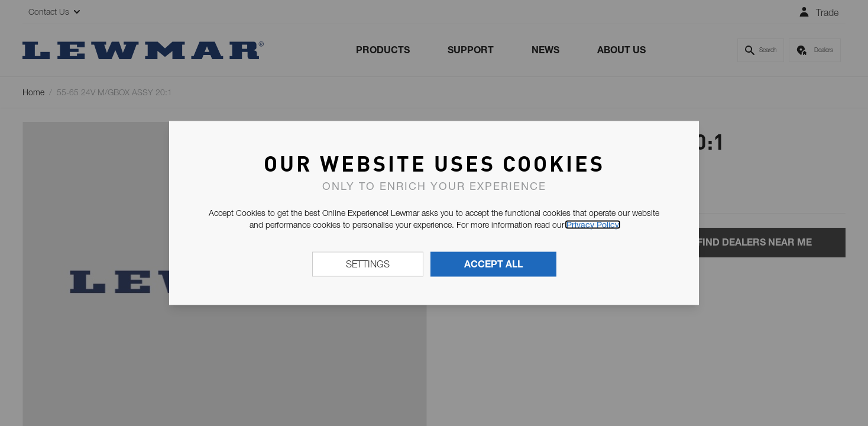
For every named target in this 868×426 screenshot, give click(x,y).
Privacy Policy (593, 225)
